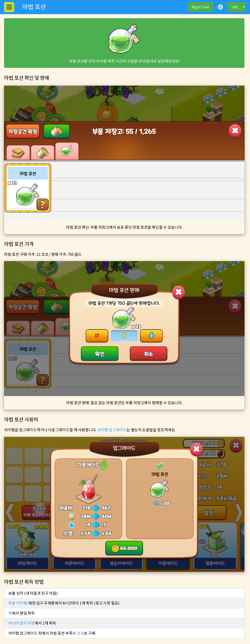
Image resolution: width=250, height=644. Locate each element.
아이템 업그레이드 (112, 430)
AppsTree (200, 7)
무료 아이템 (18, 603)
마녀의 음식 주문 (22, 623)
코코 (80, 633)
